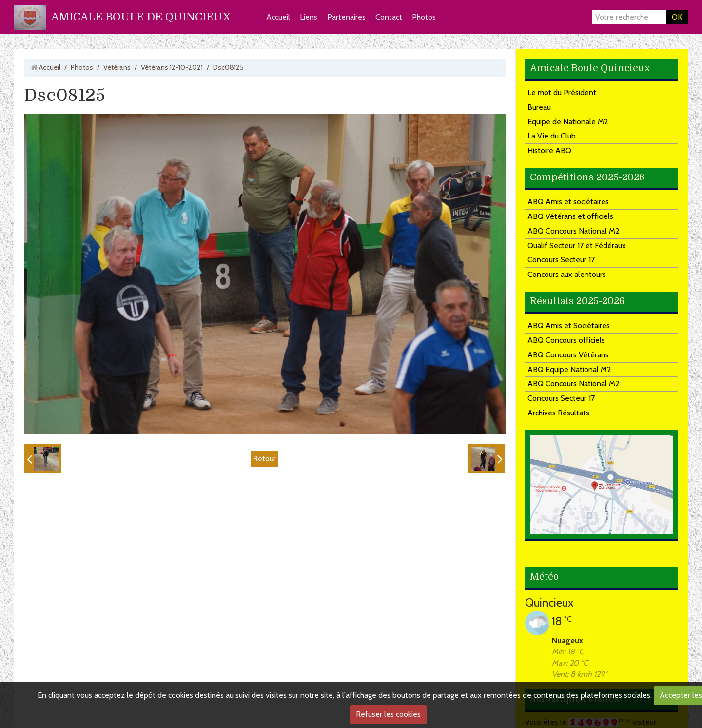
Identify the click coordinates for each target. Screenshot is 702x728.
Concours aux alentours (567, 274)
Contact (389, 17)
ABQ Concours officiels (566, 340)
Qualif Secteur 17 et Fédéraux (577, 246)
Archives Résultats (558, 413)
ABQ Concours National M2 (574, 231)
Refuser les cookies (388, 714)
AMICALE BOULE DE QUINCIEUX (141, 17)
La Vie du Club (552, 136)
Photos (424, 17)
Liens (309, 17)
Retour (264, 459)
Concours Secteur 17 (561, 260)
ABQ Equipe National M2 (569, 369)
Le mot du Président (562, 92)
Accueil (278, 17)
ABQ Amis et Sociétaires (569, 325)
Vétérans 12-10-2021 (172, 67)
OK (677, 17)
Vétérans (117, 67)
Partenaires (346, 17)
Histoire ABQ (549, 150)
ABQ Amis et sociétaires (568, 202)
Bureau (539, 107)
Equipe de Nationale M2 (568, 122)
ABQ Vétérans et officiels (570, 216)
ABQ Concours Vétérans (568, 355)
